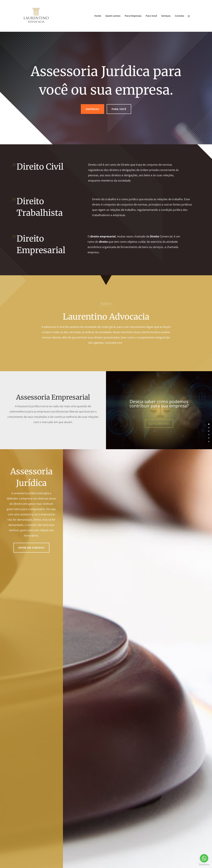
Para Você (151, 16)
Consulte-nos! (159, 424)
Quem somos (113, 16)
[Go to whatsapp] (204, 858)
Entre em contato (31, 548)
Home (98, 16)
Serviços (166, 16)
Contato (180, 16)
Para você (119, 109)
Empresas (93, 109)
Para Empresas (133, 16)
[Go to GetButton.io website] (204, 865)
